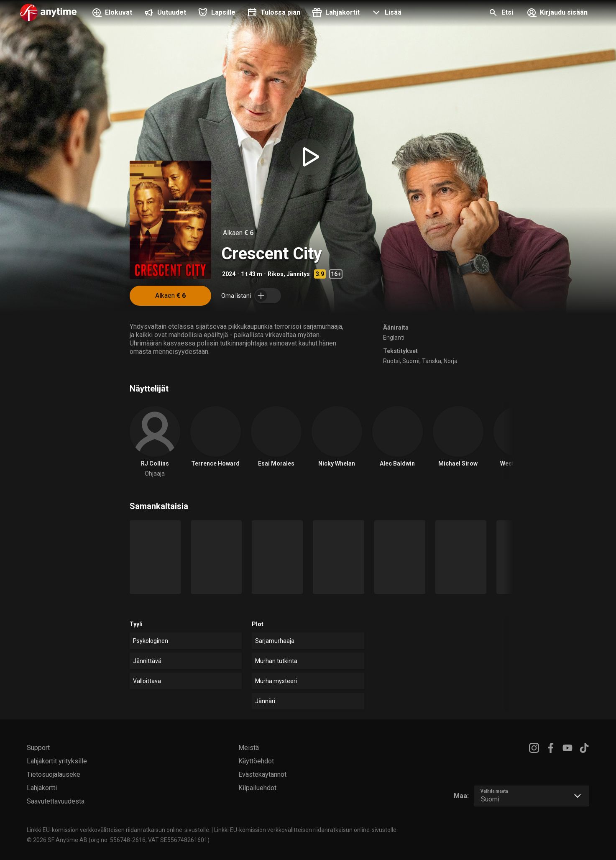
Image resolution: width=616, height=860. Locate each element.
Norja (451, 361)
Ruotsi (391, 361)
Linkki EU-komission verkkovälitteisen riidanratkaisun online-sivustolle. (119, 830)
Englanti (394, 338)
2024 (229, 274)
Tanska (432, 361)
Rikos (276, 274)
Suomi (411, 361)
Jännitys (298, 274)
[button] (386, 13)
